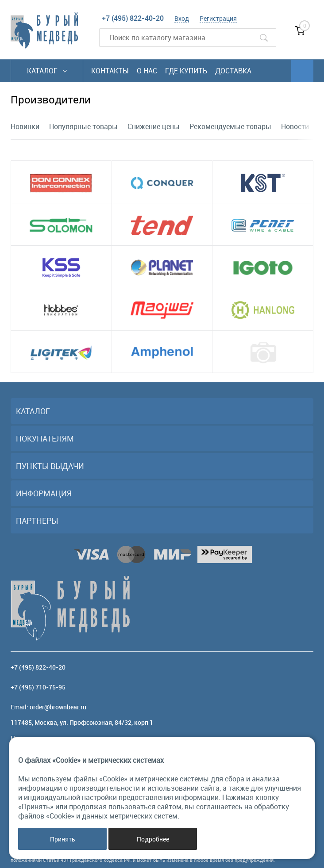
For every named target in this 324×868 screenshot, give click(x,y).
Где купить (186, 71)
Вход (182, 18)
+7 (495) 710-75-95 (38, 687)
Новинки (25, 126)
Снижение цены (154, 126)
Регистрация (218, 18)
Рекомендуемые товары (230, 126)
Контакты (110, 71)
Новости (295, 126)
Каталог (47, 71)
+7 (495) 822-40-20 (133, 18)
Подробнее (153, 839)
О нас (147, 71)
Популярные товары (83, 126)
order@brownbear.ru (58, 707)
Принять (63, 839)
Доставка (233, 71)
